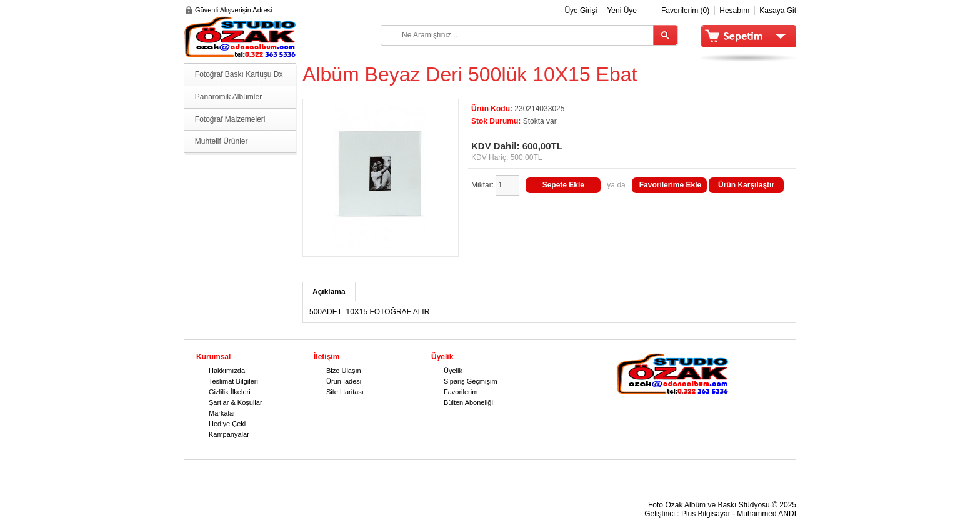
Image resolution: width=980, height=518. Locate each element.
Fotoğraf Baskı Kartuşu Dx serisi (239, 78)
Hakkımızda (227, 371)
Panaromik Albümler (228, 97)
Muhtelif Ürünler (222, 141)
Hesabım (734, 11)
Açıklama (329, 292)
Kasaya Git (778, 11)
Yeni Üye (622, 11)
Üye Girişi (581, 11)
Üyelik (453, 371)
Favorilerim (461, 392)
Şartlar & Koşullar (236, 402)
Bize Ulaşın (344, 371)
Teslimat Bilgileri (233, 381)
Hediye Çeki (227, 424)
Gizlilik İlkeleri (230, 392)
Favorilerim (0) (685, 11)
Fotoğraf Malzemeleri (230, 119)
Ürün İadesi (344, 381)
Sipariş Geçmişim (471, 381)
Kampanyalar (229, 434)
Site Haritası (345, 392)
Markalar (222, 413)
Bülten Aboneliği (468, 402)
